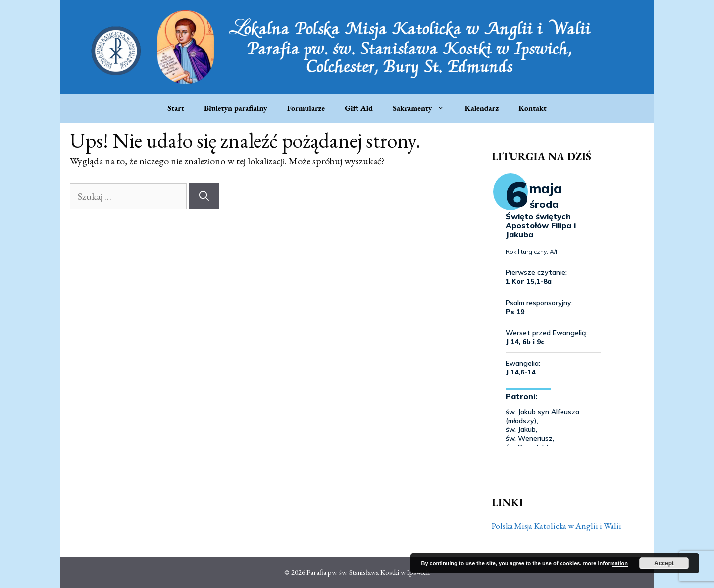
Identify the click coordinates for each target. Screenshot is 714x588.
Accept (664, 563)
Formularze (306, 108)
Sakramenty (424, 108)
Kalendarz (482, 108)
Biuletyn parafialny (236, 108)
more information (605, 563)
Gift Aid (359, 108)
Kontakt (532, 108)
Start (176, 108)
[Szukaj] (204, 196)
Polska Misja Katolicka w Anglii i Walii (557, 526)
